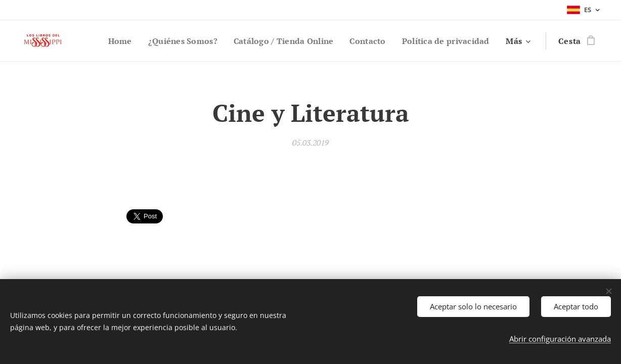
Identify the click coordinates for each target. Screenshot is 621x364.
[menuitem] (213, 41)
